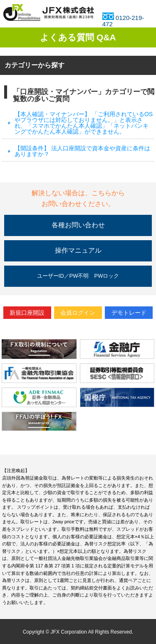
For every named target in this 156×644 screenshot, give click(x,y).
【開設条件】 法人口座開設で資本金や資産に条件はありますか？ (82, 151)
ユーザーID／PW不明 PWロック (78, 276)
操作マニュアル (78, 250)
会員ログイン (78, 313)
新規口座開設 (27, 313)
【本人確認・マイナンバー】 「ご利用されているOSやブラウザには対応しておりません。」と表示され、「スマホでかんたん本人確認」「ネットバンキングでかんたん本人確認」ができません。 (84, 123)
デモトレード (129, 313)
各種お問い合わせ (78, 225)
